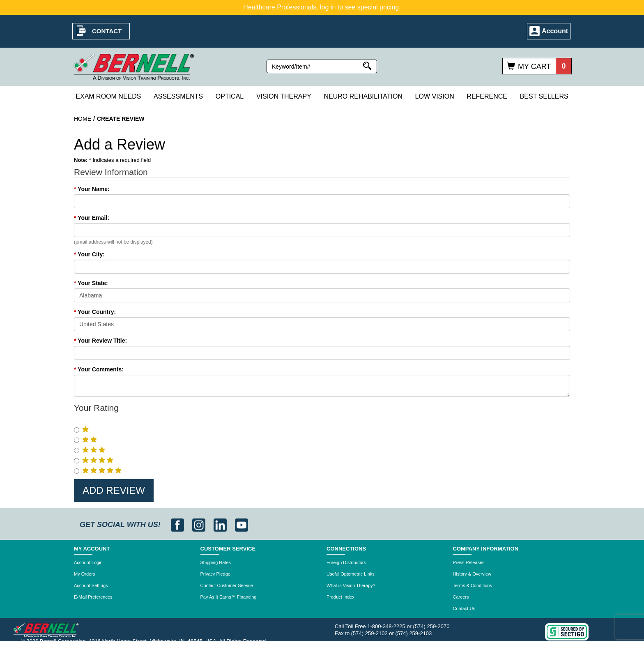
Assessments (178, 96)
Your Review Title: (100, 341)
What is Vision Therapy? (351, 585)
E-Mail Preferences (93, 597)
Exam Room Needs (108, 96)
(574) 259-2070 (431, 626)
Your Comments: (99, 369)
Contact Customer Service (227, 585)
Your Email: (92, 218)
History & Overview (472, 574)
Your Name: (92, 189)
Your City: (89, 254)
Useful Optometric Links (351, 574)
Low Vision (435, 96)
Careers (461, 597)
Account (555, 31)
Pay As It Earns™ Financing (229, 597)
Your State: (91, 283)
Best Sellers (544, 96)
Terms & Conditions (473, 585)
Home (83, 119)
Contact (107, 31)
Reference (487, 96)
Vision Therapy (284, 96)
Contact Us (464, 608)
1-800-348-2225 (386, 626)
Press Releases (469, 562)
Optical (230, 96)
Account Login (88, 562)
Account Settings (91, 585)
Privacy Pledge (215, 574)
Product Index (340, 597)
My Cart (534, 67)
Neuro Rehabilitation (363, 96)
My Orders (84, 574)
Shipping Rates (216, 562)
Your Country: (95, 312)
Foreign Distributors (346, 562)
